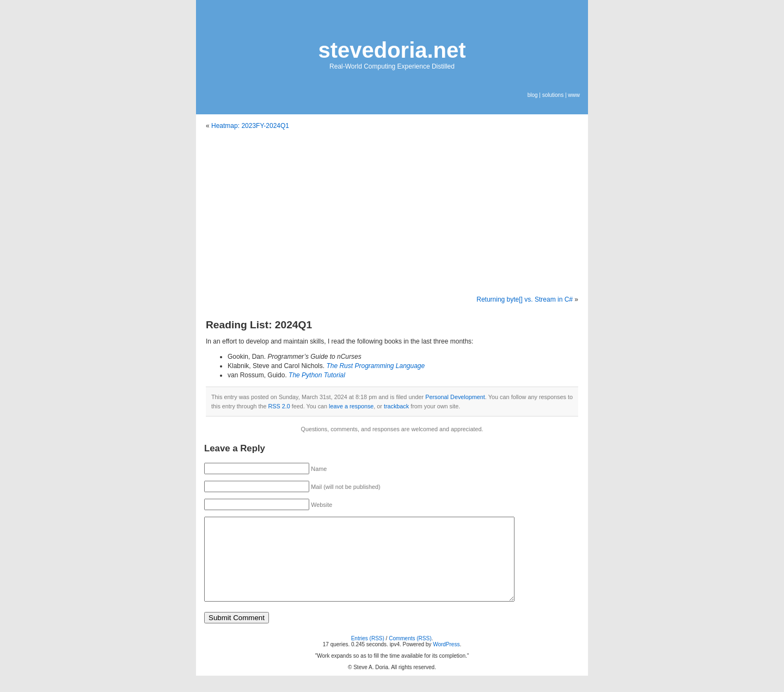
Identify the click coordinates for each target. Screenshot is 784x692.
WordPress (446, 661)
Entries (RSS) (368, 655)
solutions (553, 95)
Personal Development (455, 397)
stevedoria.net (392, 50)
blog (533, 95)
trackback (396, 406)
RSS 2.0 (279, 406)
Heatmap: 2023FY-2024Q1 (250, 126)
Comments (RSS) (410, 655)
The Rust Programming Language (375, 366)
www (574, 95)
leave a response (351, 406)
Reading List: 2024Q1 (259, 325)
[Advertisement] (392, 213)
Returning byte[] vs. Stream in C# (525, 299)
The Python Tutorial (317, 375)
